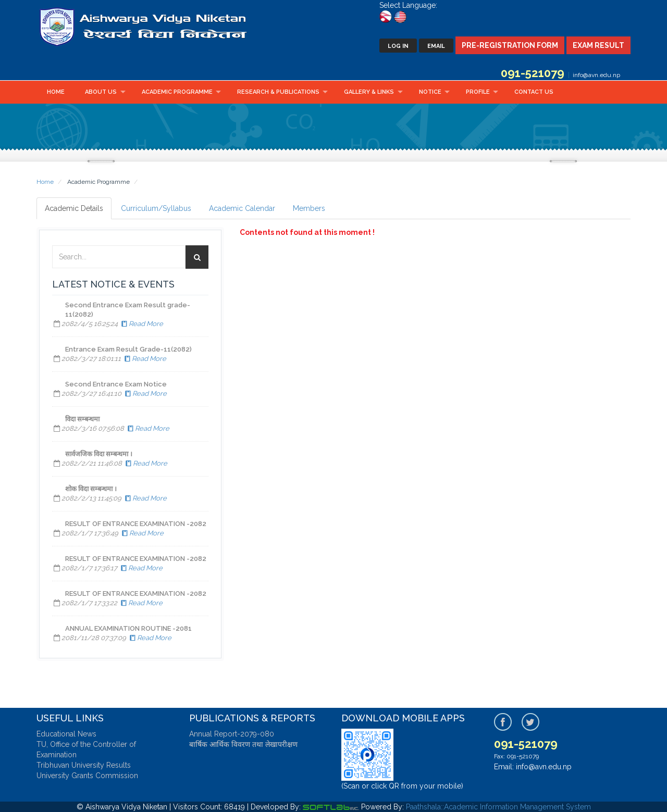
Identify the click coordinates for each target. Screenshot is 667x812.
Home (56, 92)
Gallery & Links (369, 92)
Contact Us (534, 92)
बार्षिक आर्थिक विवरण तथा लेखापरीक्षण (243, 744)
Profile (478, 92)
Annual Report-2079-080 (232, 734)
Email (436, 46)
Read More (141, 324)
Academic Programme (177, 92)
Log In (398, 46)
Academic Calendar (242, 208)
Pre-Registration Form (510, 45)
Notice (430, 92)
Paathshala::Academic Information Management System (498, 807)
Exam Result (598, 45)
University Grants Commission (87, 776)
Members (309, 208)
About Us (101, 92)
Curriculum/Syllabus (156, 208)
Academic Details (74, 208)
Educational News (66, 734)
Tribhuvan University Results (84, 765)
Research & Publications (278, 92)
